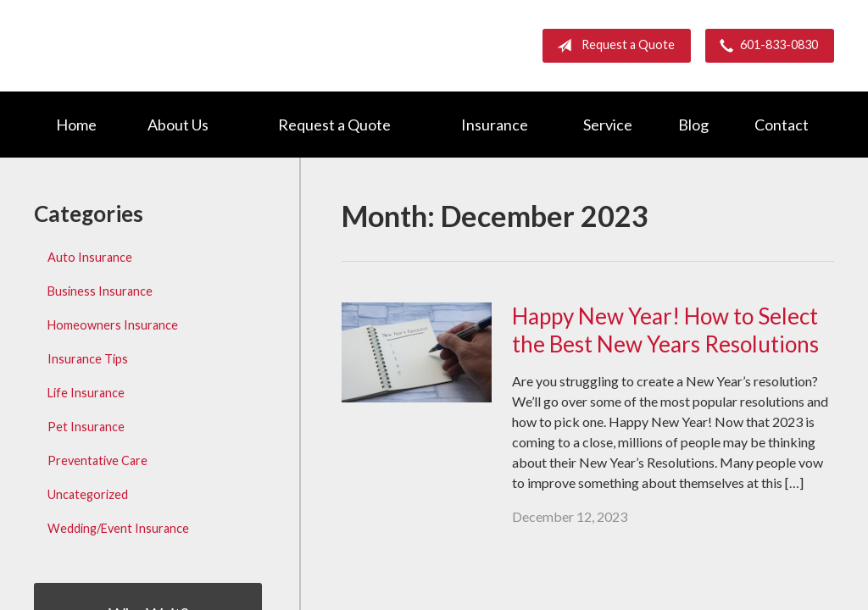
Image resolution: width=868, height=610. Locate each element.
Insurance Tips (88, 359)
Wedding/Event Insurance (118, 528)
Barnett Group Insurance (178, 45)
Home (76, 125)
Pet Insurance (86, 427)
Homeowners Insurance (113, 325)
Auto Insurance (90, 257)
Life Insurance (86, 393)
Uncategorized (88, 494)
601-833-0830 (765, 46)
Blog (693, 125)
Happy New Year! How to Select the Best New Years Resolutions (665, 330)
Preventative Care (97, 460)
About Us (178, 125)
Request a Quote (612, 46)
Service (608, 125)
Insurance (495, 125)
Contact (782, 125)
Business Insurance (100, 291)
